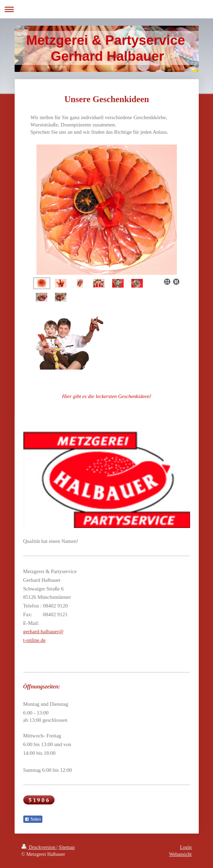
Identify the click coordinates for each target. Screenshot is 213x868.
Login (186, 847)
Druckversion (39, 847)
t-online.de (35, 640)
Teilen (33, 819)
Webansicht (181, 854)
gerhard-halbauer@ (43, 631)
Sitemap (67, 847)
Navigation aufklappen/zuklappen (106, 9)
